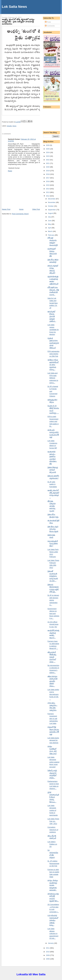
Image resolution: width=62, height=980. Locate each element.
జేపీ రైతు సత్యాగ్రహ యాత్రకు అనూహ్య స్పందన (52, 506)
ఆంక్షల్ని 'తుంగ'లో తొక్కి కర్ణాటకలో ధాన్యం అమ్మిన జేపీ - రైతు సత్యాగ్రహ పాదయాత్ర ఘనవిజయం (18, 22)
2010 (48, 952)
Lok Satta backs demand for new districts (53, 740)
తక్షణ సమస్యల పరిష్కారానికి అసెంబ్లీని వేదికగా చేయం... (52, 681)
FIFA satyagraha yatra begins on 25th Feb (53, 354)
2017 (48, 178)
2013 (48, 192)
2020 (48, 167)
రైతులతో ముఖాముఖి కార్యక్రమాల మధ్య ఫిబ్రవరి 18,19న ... (53, 576)
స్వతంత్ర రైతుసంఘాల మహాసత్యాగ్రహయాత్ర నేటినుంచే (53, 343)
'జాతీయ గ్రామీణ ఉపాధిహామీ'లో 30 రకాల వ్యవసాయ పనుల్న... (53, 365)
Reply (10, 171)
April (50, 228)
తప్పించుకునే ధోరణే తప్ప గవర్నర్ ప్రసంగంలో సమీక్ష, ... (52, 657)
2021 (48, 163)
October (51, 206)
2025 (48, 149)
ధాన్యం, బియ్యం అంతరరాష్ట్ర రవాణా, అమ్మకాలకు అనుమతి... (53, 885)
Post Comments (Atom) (20, 214)
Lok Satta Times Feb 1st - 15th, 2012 (53, 821)
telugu (15, 126)
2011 (48, 948)
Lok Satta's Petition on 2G (52, 844)
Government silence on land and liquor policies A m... (53, 614)
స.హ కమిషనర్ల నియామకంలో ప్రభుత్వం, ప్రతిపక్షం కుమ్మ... (53, 920)
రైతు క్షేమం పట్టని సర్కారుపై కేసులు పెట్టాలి (53, 529)
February (51, 235)
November (52, 202)
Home (21, 209)
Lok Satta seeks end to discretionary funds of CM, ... (53, 694)
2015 (48, 185)
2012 (48, 196)
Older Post (36, 209)
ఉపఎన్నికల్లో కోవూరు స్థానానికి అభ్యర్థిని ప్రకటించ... (52, 316)
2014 (48, 189)
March (50, 231)
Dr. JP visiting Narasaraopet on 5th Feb (53, 863)
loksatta (9, 126)
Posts (48, 22)
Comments (50, 26)
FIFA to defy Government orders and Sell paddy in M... (53, 421)
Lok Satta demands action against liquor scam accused (53, 762)
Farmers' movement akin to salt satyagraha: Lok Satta (53, 719)
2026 (48, 145)
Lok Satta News (14, 7)
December (52, 199)
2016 (48, 181)
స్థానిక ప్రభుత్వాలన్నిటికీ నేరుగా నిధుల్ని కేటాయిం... (53, 797)
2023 (48, 156)
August (51, 213)
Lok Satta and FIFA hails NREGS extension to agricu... (53, 378)
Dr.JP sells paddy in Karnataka (52, 484)
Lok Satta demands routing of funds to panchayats (53, 810)
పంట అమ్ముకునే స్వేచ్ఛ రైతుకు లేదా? (53, 543)
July (50, 217)
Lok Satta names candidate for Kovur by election (53, 330)
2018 (48, 174)
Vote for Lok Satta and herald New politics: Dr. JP (53, 303)
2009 (48, 955)
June (50, 221)
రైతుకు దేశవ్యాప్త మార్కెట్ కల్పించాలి (53, 470)
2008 (48, 959)
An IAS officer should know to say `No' (53, 624)
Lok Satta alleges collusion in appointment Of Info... (53, 933)
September (52, 210)
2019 (48, 171)
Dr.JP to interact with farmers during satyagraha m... (53, 600)
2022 (48, 160)
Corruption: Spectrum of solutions (53, 830)
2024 (48, 152)
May (50, 224)
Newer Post (6, 209)
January (51, 943)
